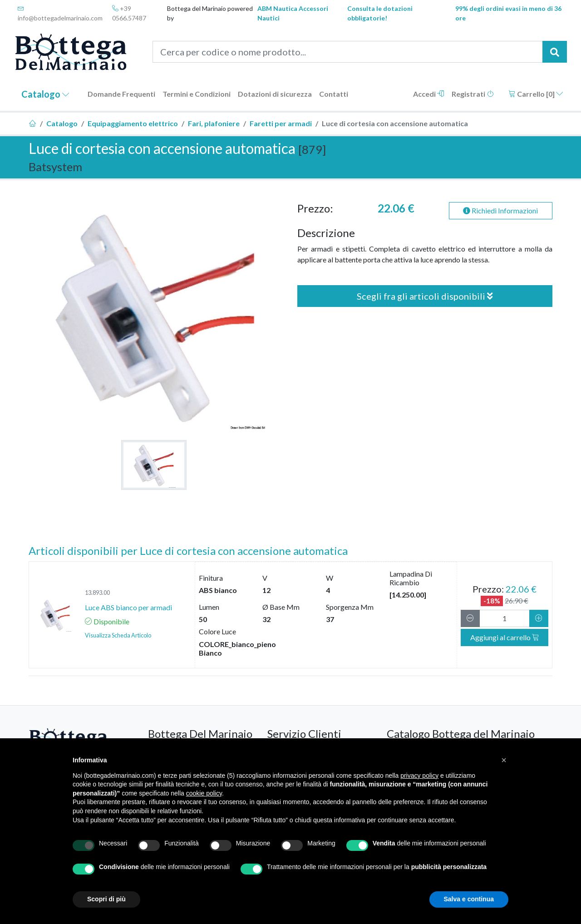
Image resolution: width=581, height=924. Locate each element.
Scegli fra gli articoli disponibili (425, 296)
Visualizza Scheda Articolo (118, 635)
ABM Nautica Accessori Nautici (293, 13)
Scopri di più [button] (106, 899)
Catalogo (45, 94)
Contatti (334, 94)
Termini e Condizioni (197, 94)
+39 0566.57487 (129, 13)
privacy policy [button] (419, 776)
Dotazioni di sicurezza (275, 94)
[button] (504, 760)
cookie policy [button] (204, 793)
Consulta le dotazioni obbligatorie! (380, 13)
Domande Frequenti (121, 94)
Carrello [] (536, 94)
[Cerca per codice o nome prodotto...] (348, 52)
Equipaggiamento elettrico (133, 123)
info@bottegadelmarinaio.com (60, 13)
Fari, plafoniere (214, 123)
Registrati (473, 94)
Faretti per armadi (281, 123)
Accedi (429, 94)
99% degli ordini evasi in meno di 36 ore (508, 13)
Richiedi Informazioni (500, 210)
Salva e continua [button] (469, 899)
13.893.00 (97, 593)
